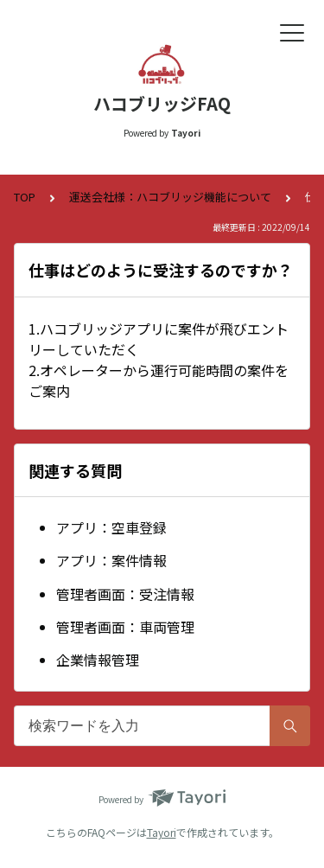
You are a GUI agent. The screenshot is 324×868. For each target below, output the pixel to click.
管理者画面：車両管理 (125, 627)
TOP (25, 197)
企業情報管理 (98, 660)
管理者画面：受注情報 (125, 594)
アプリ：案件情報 (111, 560)
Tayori (162, 832)
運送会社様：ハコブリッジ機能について (170, 197)
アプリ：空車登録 (111, 527)
